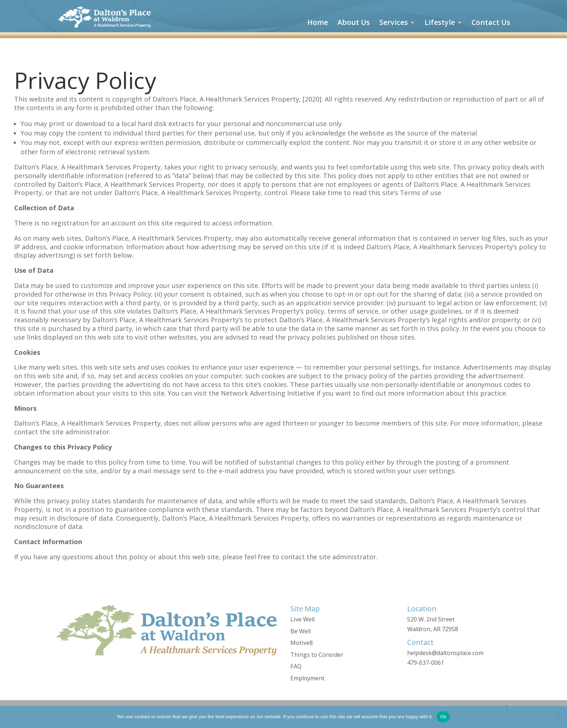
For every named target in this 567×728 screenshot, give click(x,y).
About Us (354, 23)
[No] (558, 717)
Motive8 (302, 643)
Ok (443, 717)
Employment (307, 678)
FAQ (296, 666)
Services (394, 23)
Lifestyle (440, 23)
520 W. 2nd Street (431, 619)
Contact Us (491, 23)
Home (318, 23)
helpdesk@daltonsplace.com (445, 653)
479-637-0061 (426, 663)
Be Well (300, 631)
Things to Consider (317, 655)
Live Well (302, 619)
